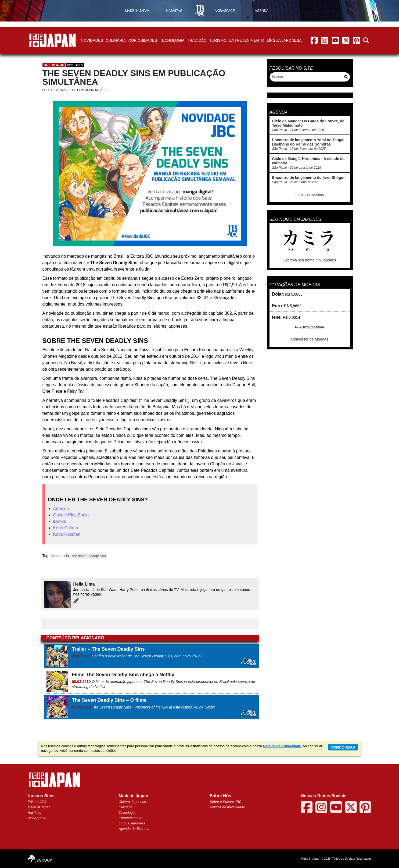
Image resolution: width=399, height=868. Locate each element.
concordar (343, 747)
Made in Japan (54, 65)
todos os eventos (310, 195)
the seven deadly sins (89, 556)
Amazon (61, 509)
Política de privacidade (227, 807)
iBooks (60, 521)
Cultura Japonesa (132, 802)
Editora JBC (37, 802)
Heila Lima (57, 90)
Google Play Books (71, 515)
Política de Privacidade (282, 746)
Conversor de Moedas (310, 339)
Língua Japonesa (284, 40)
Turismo (218, 40)
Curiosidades (143, 40)
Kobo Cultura (66, 528)
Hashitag (35, 812)
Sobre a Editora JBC (226, 802)
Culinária (116, 40)
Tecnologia (172, 40)
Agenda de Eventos (134, 829)
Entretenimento (247, 40)
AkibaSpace (37, 818)
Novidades (92, 40)
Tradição (197, 40)
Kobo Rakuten (67, 534)
